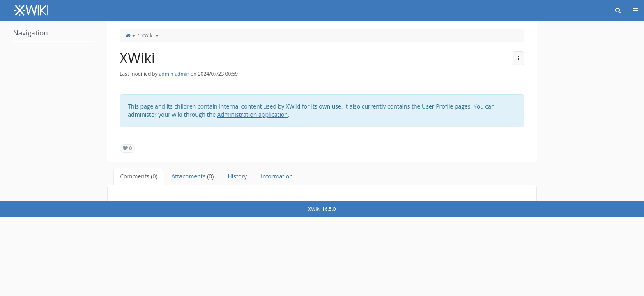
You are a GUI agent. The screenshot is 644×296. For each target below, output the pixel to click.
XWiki (147, 36)
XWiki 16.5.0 (322, 209)
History (237, 176)
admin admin (174, 74)
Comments (139, 176)
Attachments (193, 176)
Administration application (253, 114)
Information (277, 176)
